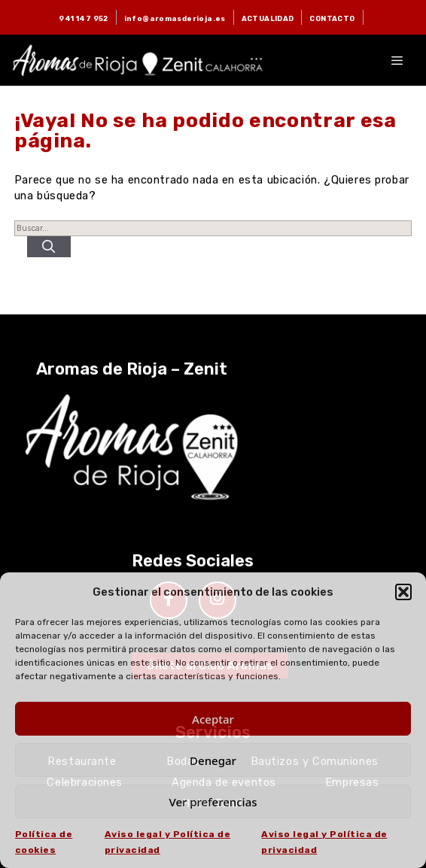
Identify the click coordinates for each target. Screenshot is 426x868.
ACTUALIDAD (268, 18)
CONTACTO (332, 18)
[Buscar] (49, 247)
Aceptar (213, 719)
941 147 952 (83, 18)
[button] (403, 592)
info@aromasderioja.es (175, 18)
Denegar (213, 760)
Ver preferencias (213, 802)
